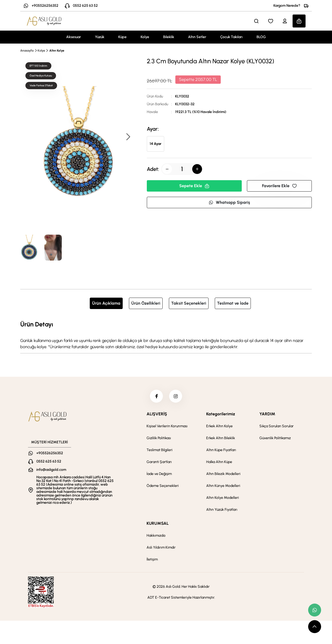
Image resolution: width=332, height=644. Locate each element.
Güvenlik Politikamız (275, 438)
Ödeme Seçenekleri (163, 486)
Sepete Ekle (194, 186)
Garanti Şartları (159, 462)
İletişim (152, 559)
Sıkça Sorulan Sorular (276, 426)
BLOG (261, 37)
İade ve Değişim (159, 474)
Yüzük (100, 37)
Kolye (145, 37)
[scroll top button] (315, 627)
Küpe (122, 37)
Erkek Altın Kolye (219, 426)
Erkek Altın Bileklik (221, 438)
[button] (128, 137)
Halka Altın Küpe (219, 462)
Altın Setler (197, 37)
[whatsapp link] (315, 610)
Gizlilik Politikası (159, 438)
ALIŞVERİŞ (157, 414)
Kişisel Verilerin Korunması (167, 426)
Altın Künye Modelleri (223, 486)
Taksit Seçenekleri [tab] (189, 303)
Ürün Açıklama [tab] (106, 303)
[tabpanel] (166, 335)
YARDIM (267, 414)
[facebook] (156, 396)
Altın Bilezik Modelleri (223, 474)
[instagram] (176, 396)
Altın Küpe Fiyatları (221, 450)
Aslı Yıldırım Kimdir (161, 547)
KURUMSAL (158, 523)
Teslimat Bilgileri (160, 450)
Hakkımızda (156, 535)
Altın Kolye (57, 51)
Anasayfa (27, 51)
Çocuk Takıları (231, 37)
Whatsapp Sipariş (229, 202)
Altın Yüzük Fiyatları (222, 510)
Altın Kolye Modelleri (223, 498)
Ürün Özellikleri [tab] (146, 303)
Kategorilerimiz (221, 414)
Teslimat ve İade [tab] (233, 303)
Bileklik (169, 37)
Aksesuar (74, 37)
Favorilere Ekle (279, 186)
